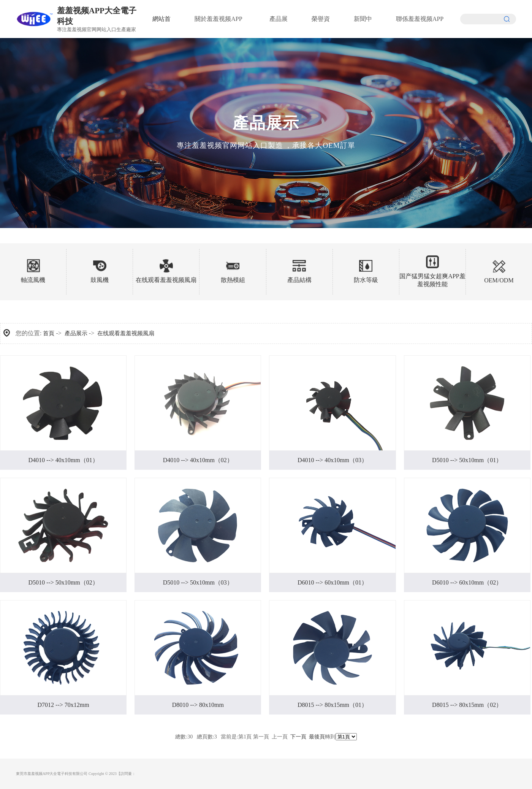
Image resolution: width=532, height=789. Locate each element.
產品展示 (76, 333)
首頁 (49, 333)
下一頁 (298, 737)
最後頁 (317, 737)
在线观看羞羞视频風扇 (126, 333)
